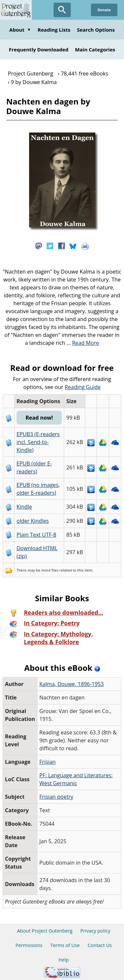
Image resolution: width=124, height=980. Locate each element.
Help (64, 960)
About (20, 30)
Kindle (24, 507)
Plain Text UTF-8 (36, 535)
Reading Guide (83, 387)
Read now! (39, 418)
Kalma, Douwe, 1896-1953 (72, 684)
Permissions (29, 945)
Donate (104, 10)
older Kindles (33, 521)
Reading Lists (54, 30)
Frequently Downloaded (39, 49)
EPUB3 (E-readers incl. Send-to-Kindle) (38, 442)
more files (50, 570)
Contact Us (100, 945)
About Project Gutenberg (45, 931)
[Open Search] (62, 10)
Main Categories (95, 49)
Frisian (47, 762)
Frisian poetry (56, 797)
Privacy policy (95, 931)
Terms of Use (65, 945)
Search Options (96, 30)
